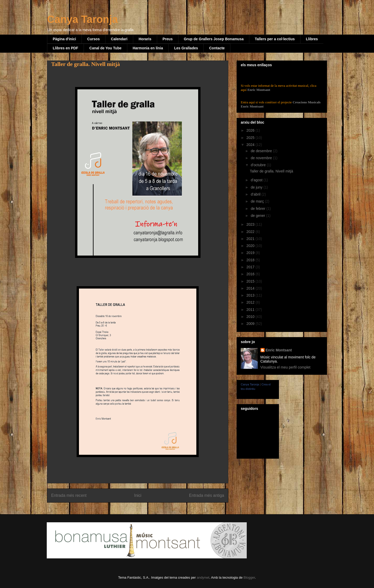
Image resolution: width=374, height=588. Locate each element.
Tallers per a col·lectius (275, 39)
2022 (251, 232)
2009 (251, 324)
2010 (251, 317)
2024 (251, 145)
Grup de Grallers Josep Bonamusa (214, 39)
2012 (251, 302)
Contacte (217, 48)
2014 (251, 288)
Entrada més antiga (207, 495)
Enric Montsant (258, 90)
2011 (251, 310)
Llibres (312, 39)
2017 (251, 267)
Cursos (94, 39)
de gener (258, 216)
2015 (251, 281)
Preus (168, 39)
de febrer (258, 209)
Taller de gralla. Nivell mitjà (272, 171)
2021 (251, 239)
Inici (138, 495)
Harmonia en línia (148, 48)
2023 (251, 224)
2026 (251, 130)
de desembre (262, 151)
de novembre (262, 158)
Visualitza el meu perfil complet (286, 367)
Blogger (249, 577)
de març (258, 201)
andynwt (203, 577)
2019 (251, 253)
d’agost (257, 180)
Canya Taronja (82, 19)
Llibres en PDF (65, 48)
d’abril (256, 194)
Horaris (145, 39)
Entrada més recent (69, 495)
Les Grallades (186, 48)
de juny (257, 187)
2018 (251, 260)
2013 (251, 295)
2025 (251, 138)
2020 (251, 246)
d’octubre (259, 165)
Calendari (119, 39)
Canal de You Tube (105, 48)
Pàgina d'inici (64, 39)
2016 (251, 274)
